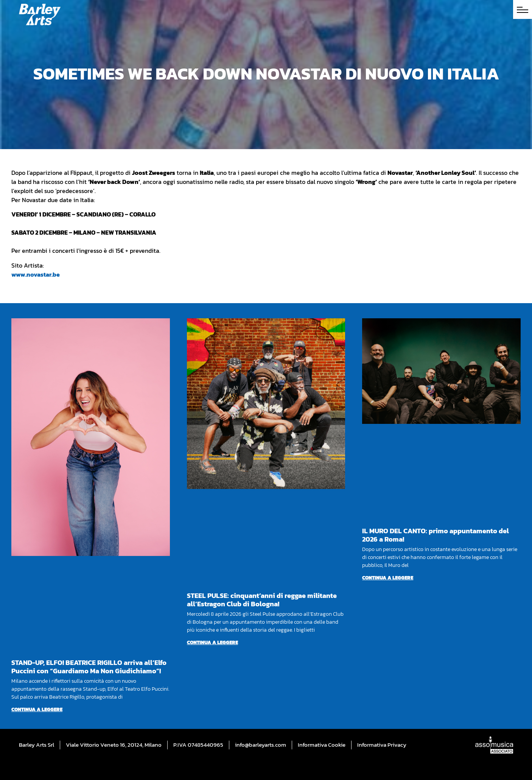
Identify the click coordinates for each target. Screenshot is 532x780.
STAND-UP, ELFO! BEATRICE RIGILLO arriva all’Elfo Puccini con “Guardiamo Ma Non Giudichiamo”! (89, 667)
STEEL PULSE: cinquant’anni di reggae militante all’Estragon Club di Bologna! (262, 600)
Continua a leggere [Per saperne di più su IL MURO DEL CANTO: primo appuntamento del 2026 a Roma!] (388, 578)
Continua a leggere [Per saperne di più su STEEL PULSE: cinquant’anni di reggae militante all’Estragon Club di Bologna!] (212, 642)
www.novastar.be (36, 274)
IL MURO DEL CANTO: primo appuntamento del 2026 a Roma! (436, 535)
